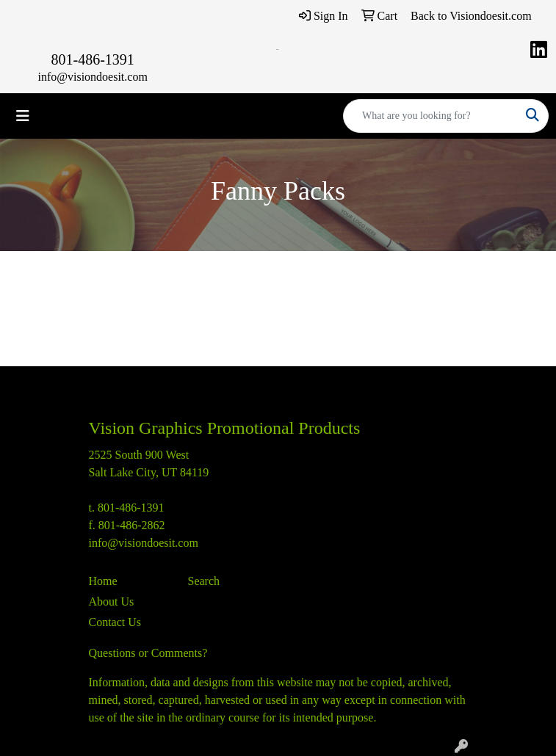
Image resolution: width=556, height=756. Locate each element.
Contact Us (115, 622)
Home (103, 581)
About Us (112, 601)
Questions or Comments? (148, 653)
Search (204, 581)
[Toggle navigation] (23, 116)
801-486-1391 (93, 59)
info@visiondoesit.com (92, 77)
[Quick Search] (430, 116)
